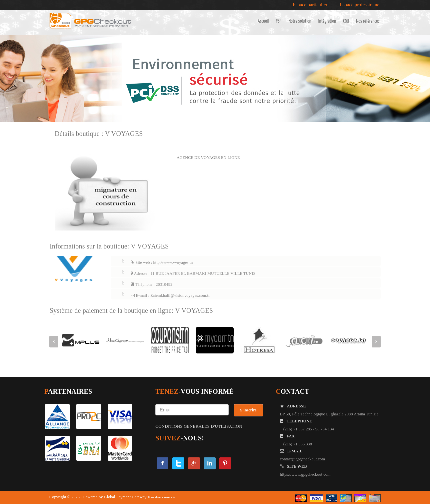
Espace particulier (310, 5)
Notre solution (300, 21)
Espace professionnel (360, 5)
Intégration (327, 21)
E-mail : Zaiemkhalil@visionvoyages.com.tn (170, 295)
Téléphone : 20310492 (151, 284)
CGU (346, 21)
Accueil (263, 21)
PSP (279, 21)
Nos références (368, 21)
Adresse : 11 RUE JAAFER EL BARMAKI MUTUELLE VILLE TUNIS (193, 273)
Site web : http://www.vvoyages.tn (162, 262)
